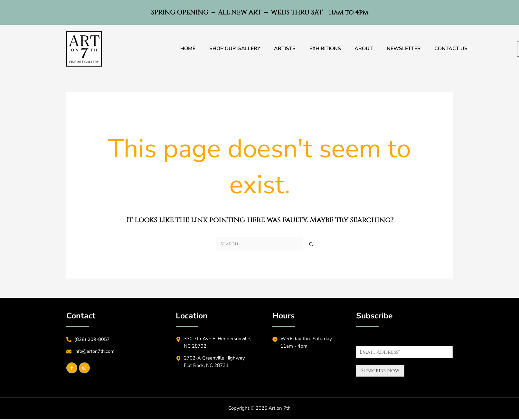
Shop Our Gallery (233, 49)
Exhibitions (325, 49)
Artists (284, 49)
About (365, 49)
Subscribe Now (380, 371)
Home (185, 49)
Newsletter (406, 49)
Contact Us (454, 49)
